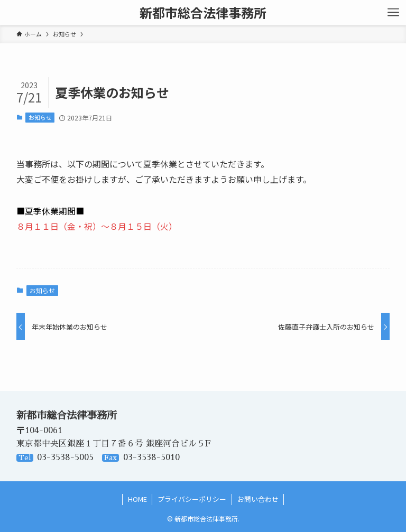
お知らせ (40, 117)
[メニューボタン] (393, 13)
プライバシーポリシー (192, 499)
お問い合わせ (258, 499)
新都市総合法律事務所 (203, 13)
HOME (137, 499)
